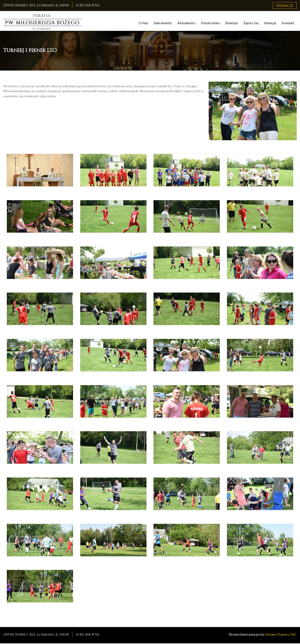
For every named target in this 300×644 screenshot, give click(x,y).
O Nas (143, 23)
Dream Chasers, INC (281, 635)
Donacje (285, 5)
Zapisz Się (251, 23)
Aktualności (186, 23)
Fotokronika (210, 23)
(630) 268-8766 (88, 5)
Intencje (270, 23)
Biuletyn (232, 23)
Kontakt (288, 23)
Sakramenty (163, 23)
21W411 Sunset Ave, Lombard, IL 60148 (36, 5)
